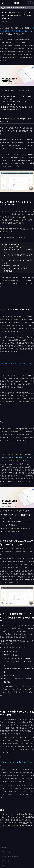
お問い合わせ (5, 861)
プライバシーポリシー (8, 852)
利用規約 (4, 848)
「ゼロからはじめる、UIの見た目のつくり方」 (16, 363)
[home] (17, 3)
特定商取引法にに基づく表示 (10, 856)
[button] (8, 3)
